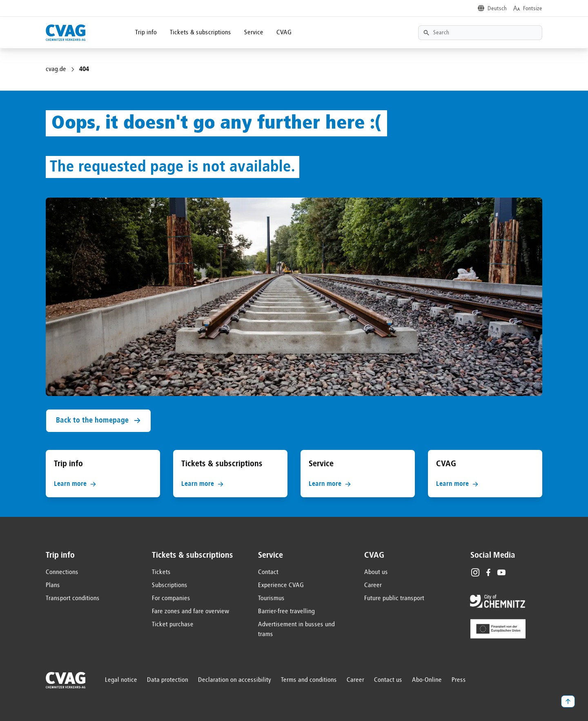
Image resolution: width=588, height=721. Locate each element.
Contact (268, 572)
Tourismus (271, 599)
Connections (62, 572)
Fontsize (533, 9)
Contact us (388, 680)
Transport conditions (73, 599)
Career (373, 585)
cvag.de (56, 69)
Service (254, 33)
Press (459, 680)
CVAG (284, 33)
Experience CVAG (281, 585)
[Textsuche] (480, 33)
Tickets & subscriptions (200, 33)
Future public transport (394, 599)
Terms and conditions (309, 680)
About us (376, 572)
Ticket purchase (173, 625)
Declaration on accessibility (235, 680)
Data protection (168, 680)
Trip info (146, 33)
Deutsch (497, 9)
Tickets (161, 572)
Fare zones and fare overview (191, 612)
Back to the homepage (98, 421)
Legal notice (121, 680)
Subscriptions (170, 585)
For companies (171, 599)
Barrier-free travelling (286, 612)
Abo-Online (427, 680)
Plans (53, 585)
